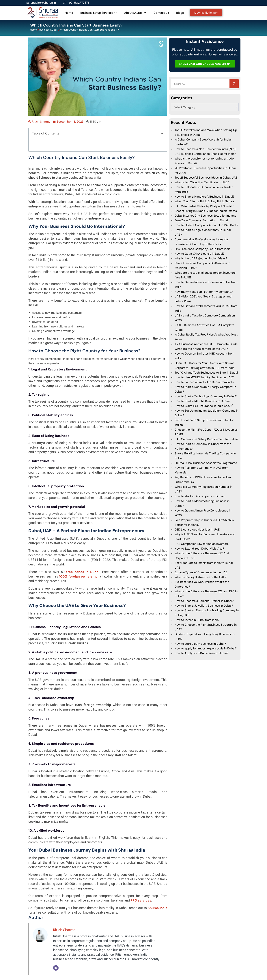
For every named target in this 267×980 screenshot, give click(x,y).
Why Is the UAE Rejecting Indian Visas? (201, 258)
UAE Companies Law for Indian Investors (202, 544)
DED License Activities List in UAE (197, 530)
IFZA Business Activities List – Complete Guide (206, 344)
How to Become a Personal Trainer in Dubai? (204, 601)
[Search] (234, 84)
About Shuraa (135, 13)
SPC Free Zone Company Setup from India (203, 249)
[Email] (56, 968)
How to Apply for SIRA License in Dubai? (201, 653)
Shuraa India (158, 908)
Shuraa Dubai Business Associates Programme (206, 463)
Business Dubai (48, 30)
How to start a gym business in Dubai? (200, 644)
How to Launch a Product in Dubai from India (204, 382)
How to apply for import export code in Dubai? (206, 648)
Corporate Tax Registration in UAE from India (205, 368)
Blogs (180, 13)
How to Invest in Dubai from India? (197, 620)
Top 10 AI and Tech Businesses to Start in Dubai (206, 373)
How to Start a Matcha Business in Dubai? (202, 401)
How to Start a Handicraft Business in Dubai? (205, 197)
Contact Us (161, 13)
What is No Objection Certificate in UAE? (202, 182)
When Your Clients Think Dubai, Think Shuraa (204, 201)
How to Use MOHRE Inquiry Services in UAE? (204, 377)
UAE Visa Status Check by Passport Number (204, 206)
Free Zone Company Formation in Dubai (201, 220)
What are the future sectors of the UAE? (201, 349)
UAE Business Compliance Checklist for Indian (205, 154)
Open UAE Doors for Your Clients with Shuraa (205, 363)
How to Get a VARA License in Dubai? (200, 254)
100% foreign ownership (78, 576)
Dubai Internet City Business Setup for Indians (205, 216)
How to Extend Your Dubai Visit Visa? (199, 549)
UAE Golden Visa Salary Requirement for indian (206, 439)
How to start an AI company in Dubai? (200, 496)
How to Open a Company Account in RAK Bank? (206, 225)
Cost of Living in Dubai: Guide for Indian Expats (206, 211)
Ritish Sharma (64, 930)
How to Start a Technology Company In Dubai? (206, 396)
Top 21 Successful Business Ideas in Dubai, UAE (206, 178)
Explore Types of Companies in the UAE (201, 572)
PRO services (141, 900)
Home (69, 13)
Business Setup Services (99, 13)
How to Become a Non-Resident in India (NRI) (205, 149)
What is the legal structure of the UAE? (200, 577)
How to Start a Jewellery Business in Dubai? (204, 606)
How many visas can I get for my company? (204, 292)
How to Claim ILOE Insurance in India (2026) (204, 406)
